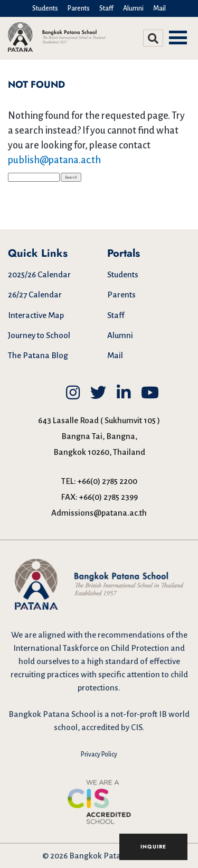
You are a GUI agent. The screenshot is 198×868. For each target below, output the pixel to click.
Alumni (133, 8)
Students (45, 8)
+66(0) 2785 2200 (107, 481)
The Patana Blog (38, 355)
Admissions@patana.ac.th (99, 513)
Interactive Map (36, 315)
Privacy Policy (99, 754)
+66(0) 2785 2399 (109, 497)
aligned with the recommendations (101, 635)
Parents (79, 8)
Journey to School (39, 335)
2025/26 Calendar (39, 274)
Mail (159, 8)
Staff (106, 8)
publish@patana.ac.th (54, 160)
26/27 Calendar (35, 295)
